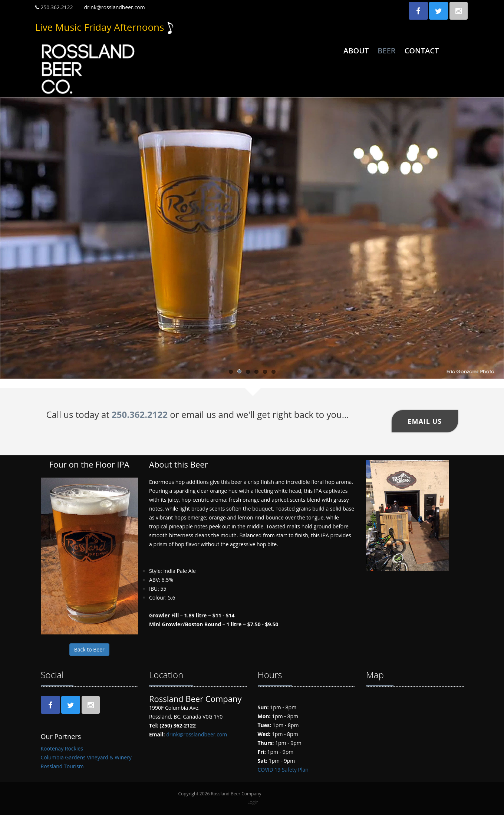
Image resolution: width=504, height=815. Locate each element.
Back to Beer (89, 649)
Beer (386, 51)
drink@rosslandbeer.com (115, 7)
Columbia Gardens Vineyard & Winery (86, 757)
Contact (422, 51)
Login (253, 802)
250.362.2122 (54, 7)
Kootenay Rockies (62, 748)
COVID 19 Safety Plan (283, 770)
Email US (425, 421)
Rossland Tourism (62, 766)
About (356, 51)
